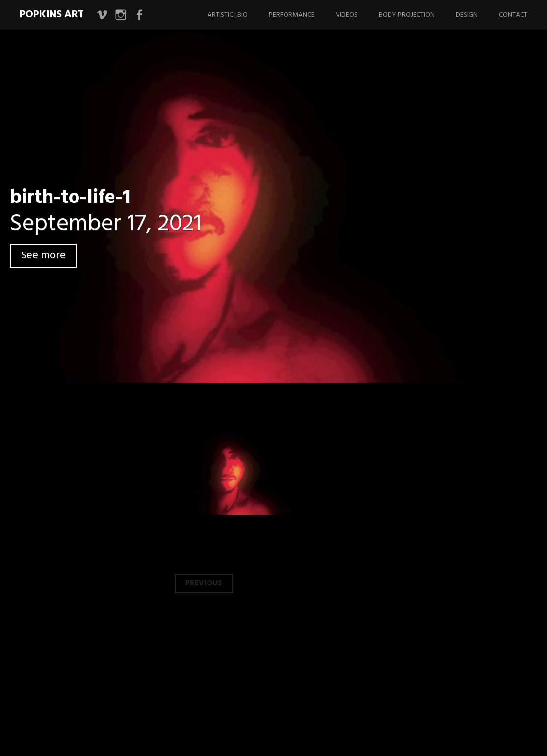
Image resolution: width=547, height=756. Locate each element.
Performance (292, 15)
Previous (204, 583)
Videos (347, 15)
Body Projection (407, 15)
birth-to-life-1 (70, 198)
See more (43, 256)
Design (467, 15)
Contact (513, 15)
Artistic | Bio (228, 15)
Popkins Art (52, 14)
